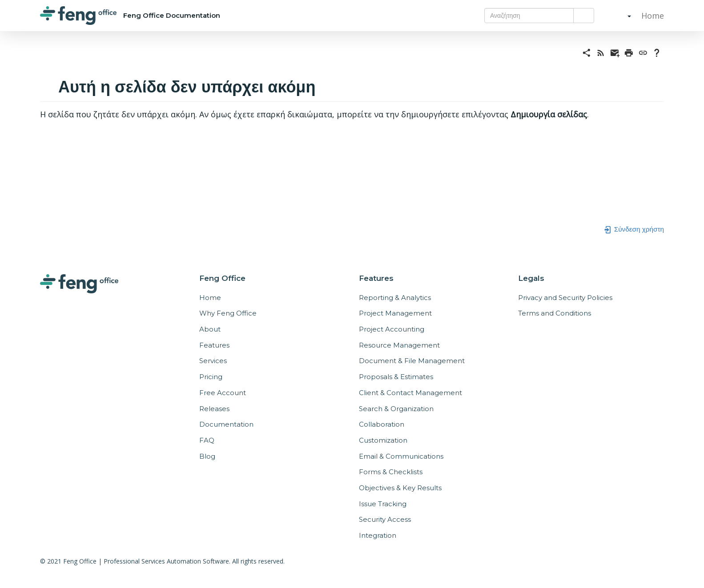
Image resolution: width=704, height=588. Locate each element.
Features (214, 345)
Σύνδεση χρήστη (634, 229)
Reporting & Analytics (395, 298)
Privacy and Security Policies (565, 298)
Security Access (385, 519)
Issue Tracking (383, 504)
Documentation (226, 424)
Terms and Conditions (555, 313)
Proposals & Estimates (396, 377)
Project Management (395, 313)
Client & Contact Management (410, 393)
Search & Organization (396, 409)
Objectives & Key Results (400, 488)
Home (652, 16)
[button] (620, 16)
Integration (378, 535)
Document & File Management (412, 361)
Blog (207, 456)
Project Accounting (392, 329)
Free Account (223, 393)
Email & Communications (401, 456)
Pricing (211, 377)
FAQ (207, 440)
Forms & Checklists (391, 472)
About (210, 329)
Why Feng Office (228, 313)
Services (213, 361)
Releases (214, 409)
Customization (383, 440)
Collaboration (382, 424)
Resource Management (399, 345)
